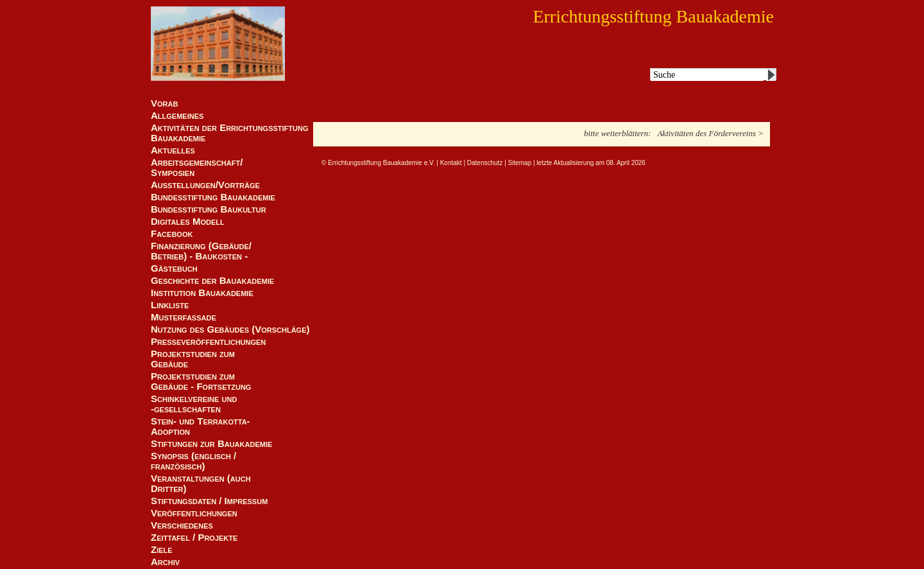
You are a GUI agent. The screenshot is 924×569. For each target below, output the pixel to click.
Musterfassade (184, 317)
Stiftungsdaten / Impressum (209, 501)
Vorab (164, 103)
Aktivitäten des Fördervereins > (710, 133)
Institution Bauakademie (202, 293)
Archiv (165, 562)
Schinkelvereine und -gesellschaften (194, 404)
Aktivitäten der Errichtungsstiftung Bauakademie (230, 133)
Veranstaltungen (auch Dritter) (201, 484)
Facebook (172, 234)
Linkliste (170, 305)
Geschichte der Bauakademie (212, 281)
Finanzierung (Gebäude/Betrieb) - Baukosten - (201, 251)
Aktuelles (173, 150)
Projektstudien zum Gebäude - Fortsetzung (201, 381)
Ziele (162, 550)
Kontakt (451, 163)
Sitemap (520, 163)
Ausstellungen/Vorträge (205, 185)
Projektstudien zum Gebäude (193, 359)
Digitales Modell (188, 222)
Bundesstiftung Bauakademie (213, 197)
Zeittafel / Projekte (194, 538)
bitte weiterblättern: (617, 133)
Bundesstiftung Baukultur (209, 209)
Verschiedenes (182, 525)
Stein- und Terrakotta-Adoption (201, 426)
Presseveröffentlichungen (208, 342)
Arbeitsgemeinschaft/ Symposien (197, 168)
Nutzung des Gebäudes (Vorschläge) (230, 329)
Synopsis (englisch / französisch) (193, 461)
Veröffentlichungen (194, 513)
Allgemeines (177, 116)
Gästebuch (174, 268)
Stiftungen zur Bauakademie (211, 444)
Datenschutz (485, 163)
